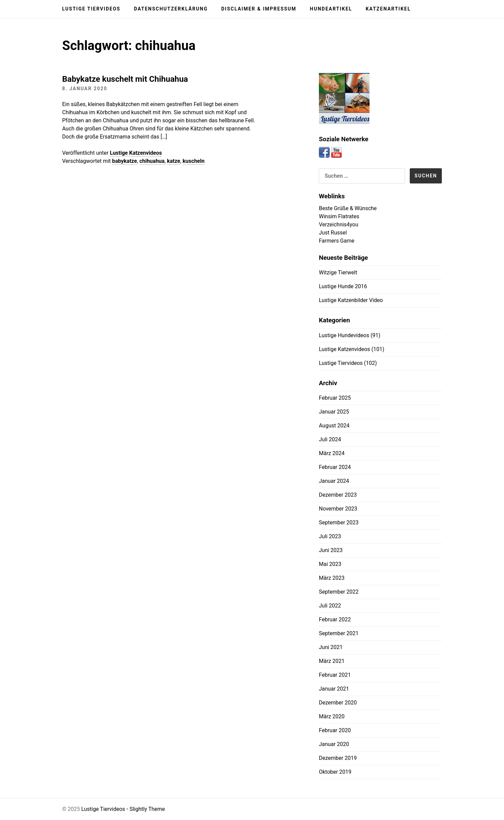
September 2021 (339, 633)
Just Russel (333, 233)
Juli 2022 (330, 606)
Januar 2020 (334, 744)
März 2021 (332, 661)
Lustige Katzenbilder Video (351, 300)
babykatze (125, 161)
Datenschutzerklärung (171, 9)
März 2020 (332, 716)
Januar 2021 (334, 689)
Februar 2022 (335, 619)
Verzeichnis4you (339, 225)
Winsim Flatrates (339, 216)
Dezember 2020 (338, 703)
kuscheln (194, 161)
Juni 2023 (331, 550)
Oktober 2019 (335, 772)
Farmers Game (337, 241)
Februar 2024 (335, 467)
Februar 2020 (335, 730)
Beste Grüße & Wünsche (348, 208)
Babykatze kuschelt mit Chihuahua (125, 79)
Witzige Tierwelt (338, 272)
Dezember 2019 (338, 758)
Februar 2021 (335, 675)
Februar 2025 (335, 398)
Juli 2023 (330, 536)
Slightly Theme (147, 809)
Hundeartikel (331, 9)
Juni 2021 (331, 647)
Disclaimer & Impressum (259, 9)
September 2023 (339, 523)
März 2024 (332, 453)
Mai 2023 (330, 564)
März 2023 (332, 578)
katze (173, 161)
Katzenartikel (388, 9)
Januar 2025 (334, 412)
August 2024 (334, 426)
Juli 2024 (330, 439)
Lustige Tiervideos (91, 9)
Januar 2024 (334, 481)
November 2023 (338, 509)
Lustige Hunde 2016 (343, 286)
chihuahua (152, 161)
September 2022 (339, 592)
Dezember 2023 (338, 495)
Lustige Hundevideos (344, 335)
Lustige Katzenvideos (136, 153)
